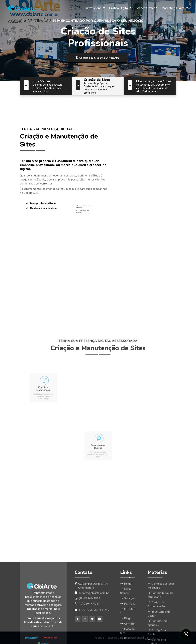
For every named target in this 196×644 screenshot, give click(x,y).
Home (126, 633)
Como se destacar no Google (161, 635)
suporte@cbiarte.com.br (94, 642)
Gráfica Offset (145, 8)
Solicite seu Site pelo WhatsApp (97, 58)
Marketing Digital (173, 8)
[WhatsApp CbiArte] (186, 634)
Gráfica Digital (119, 8)
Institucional (94, 8)
